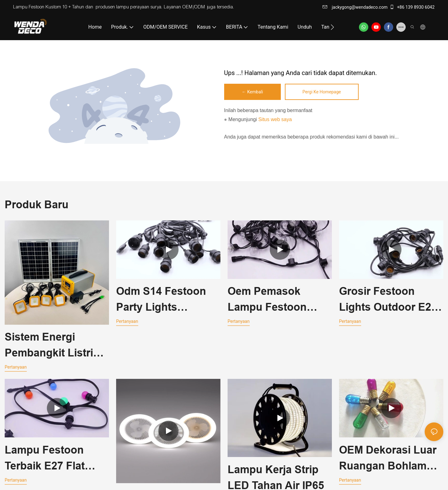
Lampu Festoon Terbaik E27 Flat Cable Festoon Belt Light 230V (53, 460)
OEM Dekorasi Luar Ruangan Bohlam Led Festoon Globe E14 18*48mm (388, 460)
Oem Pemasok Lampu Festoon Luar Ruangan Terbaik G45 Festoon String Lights (279, 300)
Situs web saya (275, 119)
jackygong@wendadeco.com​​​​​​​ (355, 7)
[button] (332, 27)
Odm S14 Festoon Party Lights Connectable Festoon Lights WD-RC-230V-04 (166, 300)
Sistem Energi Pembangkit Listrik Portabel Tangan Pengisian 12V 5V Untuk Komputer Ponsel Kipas (52, 346)
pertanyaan (16, 367)
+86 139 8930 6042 (412, 7)
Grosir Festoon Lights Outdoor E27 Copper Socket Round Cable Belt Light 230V (388, 300)
